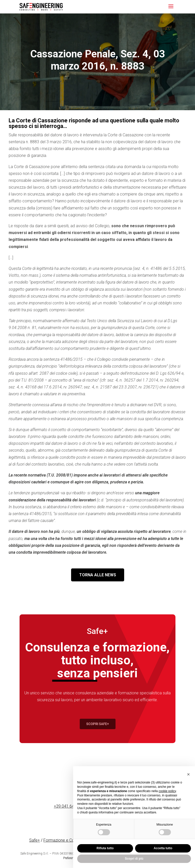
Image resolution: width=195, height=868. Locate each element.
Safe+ (35, 840)
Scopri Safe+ (98, 724)
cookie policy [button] (167, 791)
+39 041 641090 (69, 806)
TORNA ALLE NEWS (98, 575)
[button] (188, 774)
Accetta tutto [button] (163, 848)
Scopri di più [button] (134, 859)
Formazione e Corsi (61, 840)
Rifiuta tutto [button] (105, 848)
